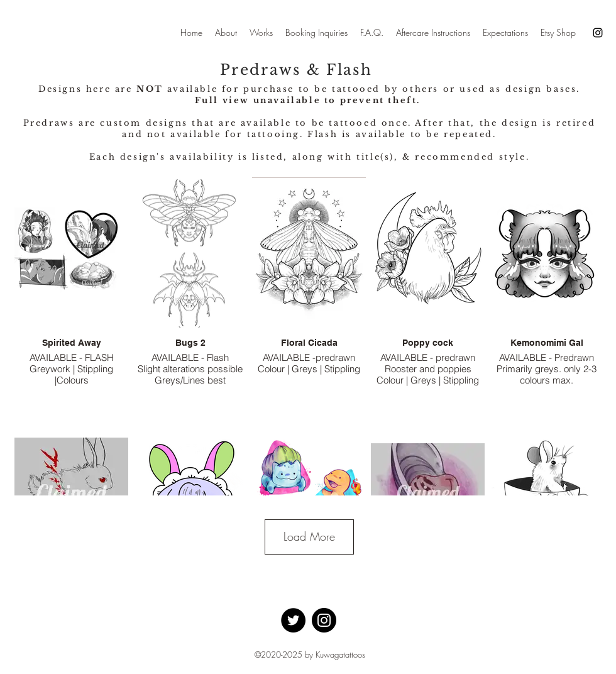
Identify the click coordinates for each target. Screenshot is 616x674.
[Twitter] (293, 620)
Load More (309, 536)
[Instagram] (598, 33)
